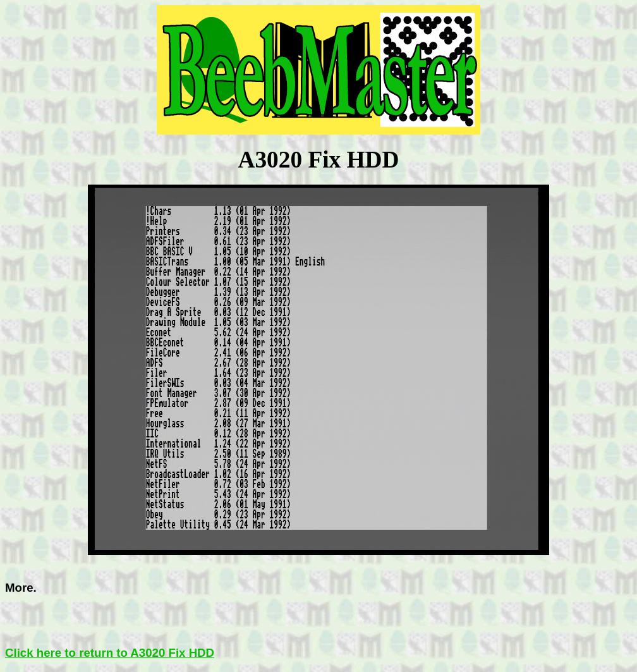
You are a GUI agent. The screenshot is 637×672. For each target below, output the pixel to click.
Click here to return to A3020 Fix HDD (110, 653)
